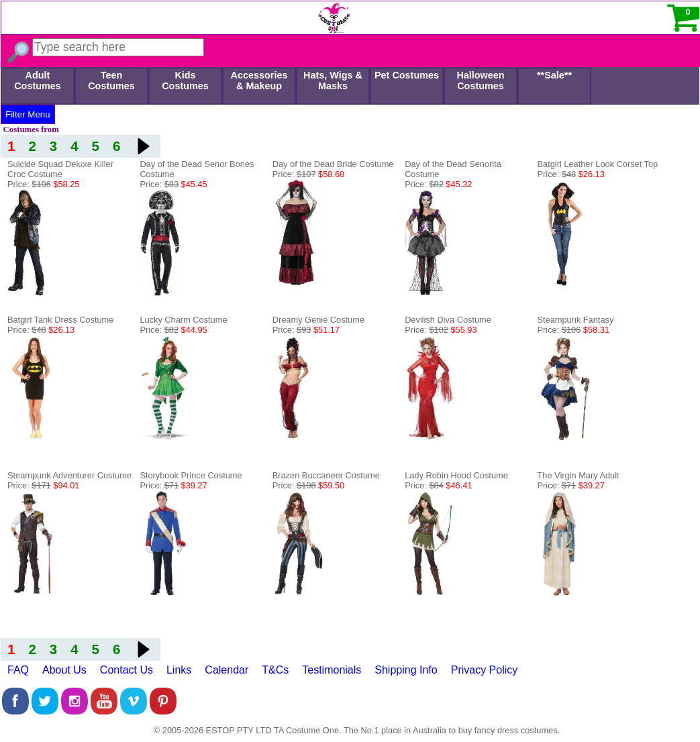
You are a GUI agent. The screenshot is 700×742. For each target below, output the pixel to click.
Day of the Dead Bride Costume (333, 164)
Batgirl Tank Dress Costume (60, 320)
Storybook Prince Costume (191, 475)
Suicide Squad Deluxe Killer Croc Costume (60, 169)
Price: (43, 184)
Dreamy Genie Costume (318, 320)
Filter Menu (28, 114)
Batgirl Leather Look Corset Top (598, 164)
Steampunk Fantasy (576, 320)
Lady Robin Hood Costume (456, 475)
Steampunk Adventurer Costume (69, 475)
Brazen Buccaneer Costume (326, 475)
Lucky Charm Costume (183, 320)
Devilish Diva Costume (448, 320)
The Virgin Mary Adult (579, 475)
